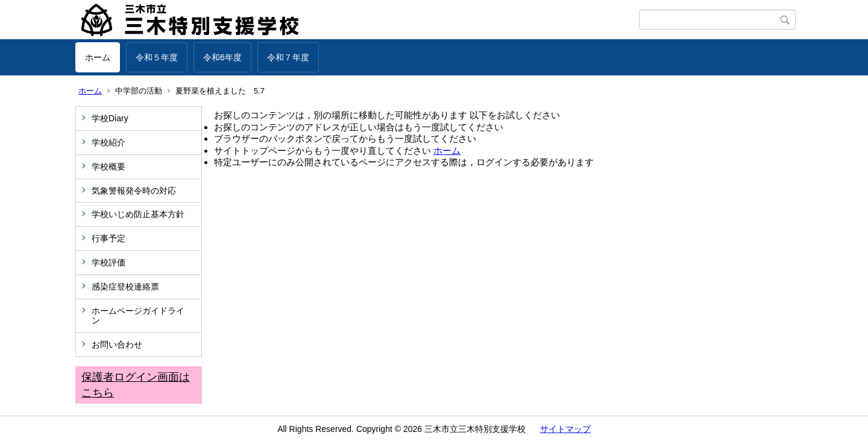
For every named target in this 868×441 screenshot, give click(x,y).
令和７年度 (288, 57)
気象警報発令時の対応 (134, 191)
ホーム (98, 57)
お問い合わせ (117, 344)
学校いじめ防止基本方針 (138, 214)
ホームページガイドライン (138, 316)
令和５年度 (157, 57)
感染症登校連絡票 (125, 287)
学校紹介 (108, 142)
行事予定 (113, 238)
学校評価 (108, 262)
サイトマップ (565, 429)
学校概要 (108, 167)
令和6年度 (222, 57)
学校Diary (110, 118)
